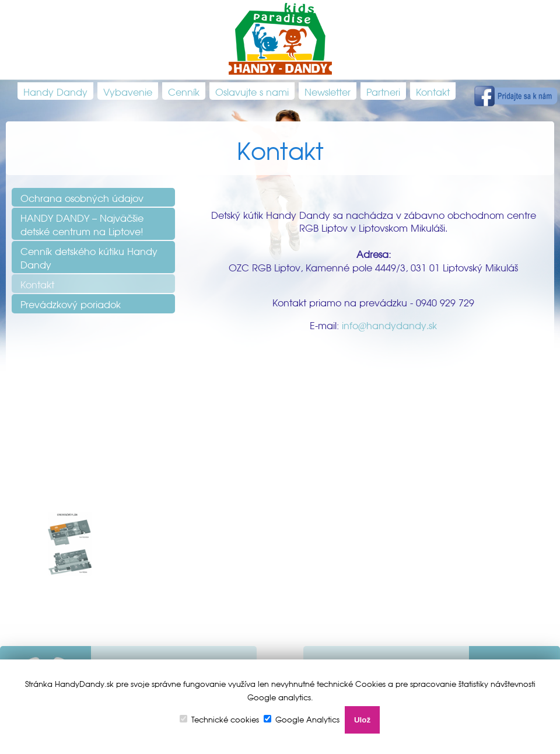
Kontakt (433, 91)
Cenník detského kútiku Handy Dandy (89, 257)
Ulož (362, 720)
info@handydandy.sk (390, 324)
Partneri (383, 91)
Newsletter (328, 91)
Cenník (184, 91)
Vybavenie (128, 91)
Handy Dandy (55, 91)
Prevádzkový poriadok (71, 303)
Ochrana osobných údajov (82, 197)
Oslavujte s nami (252, 91)
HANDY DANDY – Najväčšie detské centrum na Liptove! (82, 224)
